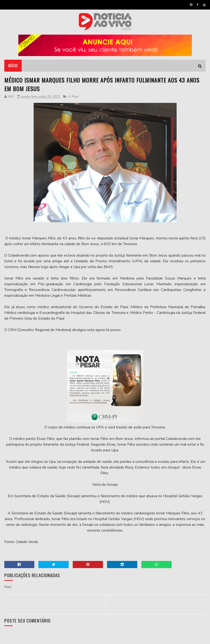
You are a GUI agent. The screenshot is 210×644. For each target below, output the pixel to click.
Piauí (75, 97)
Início (13, 66)
